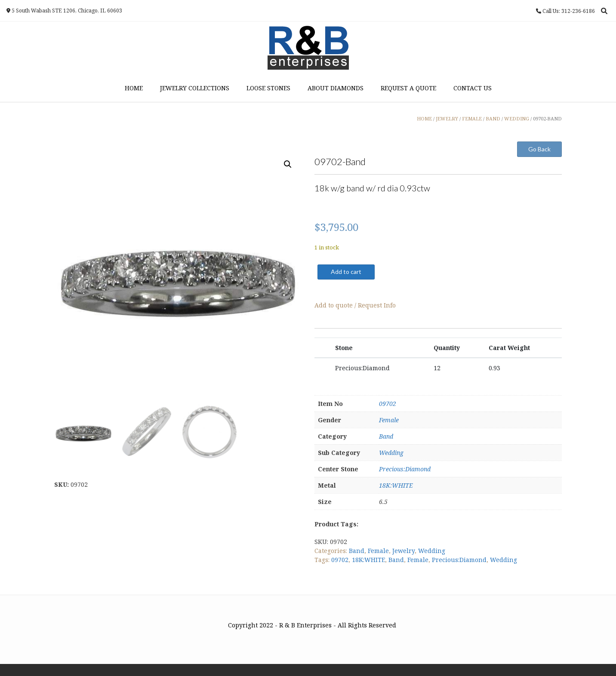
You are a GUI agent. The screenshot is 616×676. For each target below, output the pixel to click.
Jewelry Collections (195, 88)
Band (386, 436)
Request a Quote (408, 88)
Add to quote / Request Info (355, 305)
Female (389, 420)
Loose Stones (268, 88)
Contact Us (473, 88)
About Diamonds (336, 88)
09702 (388, 404)
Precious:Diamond (405, 469)
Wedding (391, 453)
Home (134, 88)
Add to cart (346, 272)
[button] (288, 164)
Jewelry (403, 551)
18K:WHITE (396, 485)
